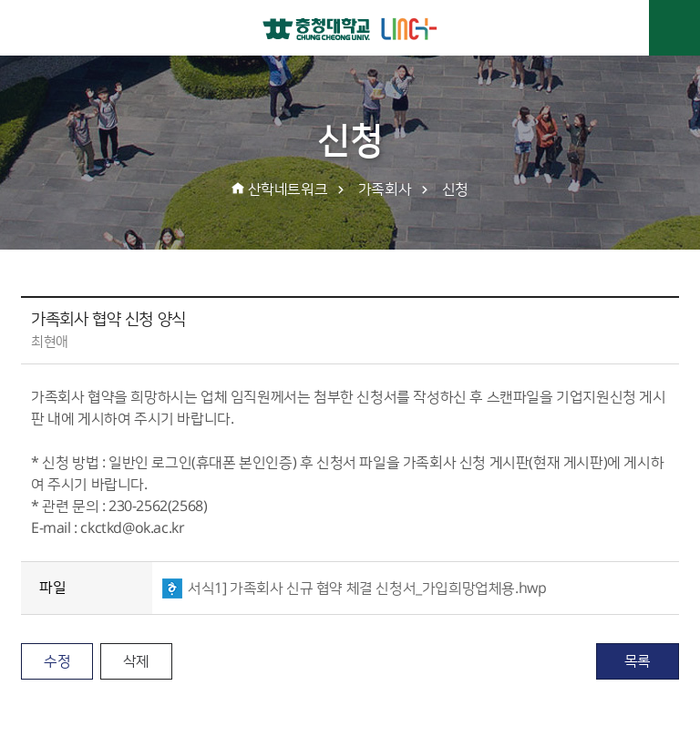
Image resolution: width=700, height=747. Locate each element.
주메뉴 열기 (674, 28)
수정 (57, 661)
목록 (638, 661)
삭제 (136, 661)
